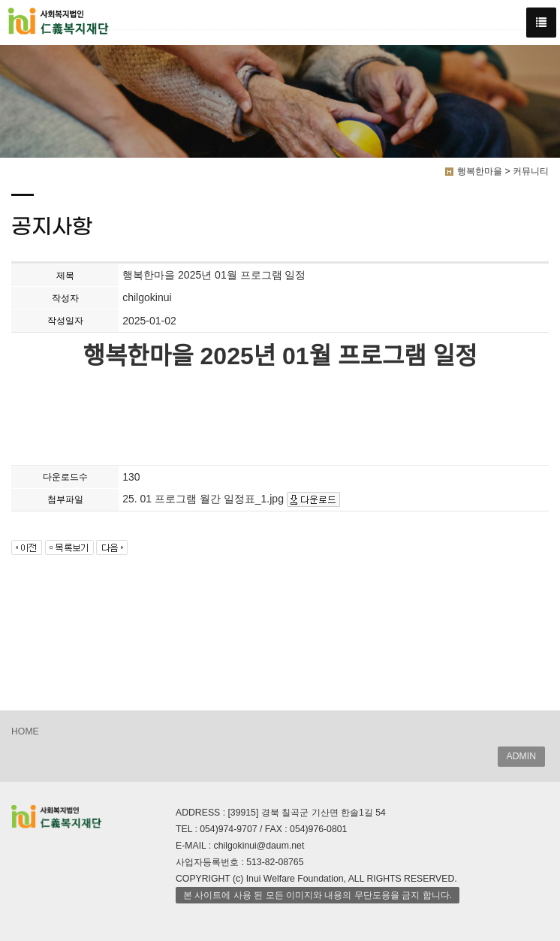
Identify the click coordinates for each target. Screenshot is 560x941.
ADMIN (521, 756)
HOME (25, 731)
